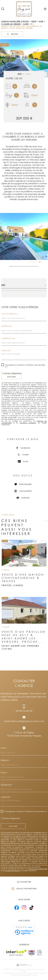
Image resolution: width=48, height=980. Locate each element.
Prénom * (6, 760)
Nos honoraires (9, 973)
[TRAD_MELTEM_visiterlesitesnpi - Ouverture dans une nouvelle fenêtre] (32, 953)
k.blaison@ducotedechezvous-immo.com (24, 721)
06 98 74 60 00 (24, 711)
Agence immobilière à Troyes (15, 21)
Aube (41, 21)
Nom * (4, 748)
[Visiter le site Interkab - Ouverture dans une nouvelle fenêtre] (16, 953)
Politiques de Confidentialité (38, 869)
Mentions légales (32, 973)
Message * (6, 351)
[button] (39, 262)
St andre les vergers (11, 24)
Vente (34, 21)
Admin (42, 973)
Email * (4, 773)
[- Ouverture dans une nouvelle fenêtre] (17, 908)
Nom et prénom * (10, 314)
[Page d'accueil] (24, 9)
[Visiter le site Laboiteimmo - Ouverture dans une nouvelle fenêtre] (24, 965)
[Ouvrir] (3, 9)
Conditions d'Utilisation (28, 423)
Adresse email (8, 338)
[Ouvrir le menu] (45, 9)
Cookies (34, 975)
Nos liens (14, 975)
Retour (12, 34)
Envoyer (11, 377)
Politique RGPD (24, 975)
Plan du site (20, 973)
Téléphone (7, 326)
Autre (26, 24)
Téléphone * (7, 785)
